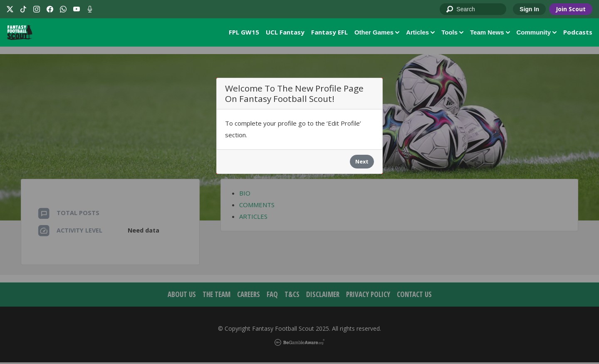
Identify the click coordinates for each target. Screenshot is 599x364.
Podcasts (578, 33)
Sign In (529, 9)
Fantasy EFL (329, 33)
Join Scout (571, 9)
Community (537, 33)
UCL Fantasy (285, 33)
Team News (490, 33)
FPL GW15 (244, 33)
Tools (452, 33)
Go (450, 10)
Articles (420, 33)
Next (362, 163)
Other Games (377, 33)
